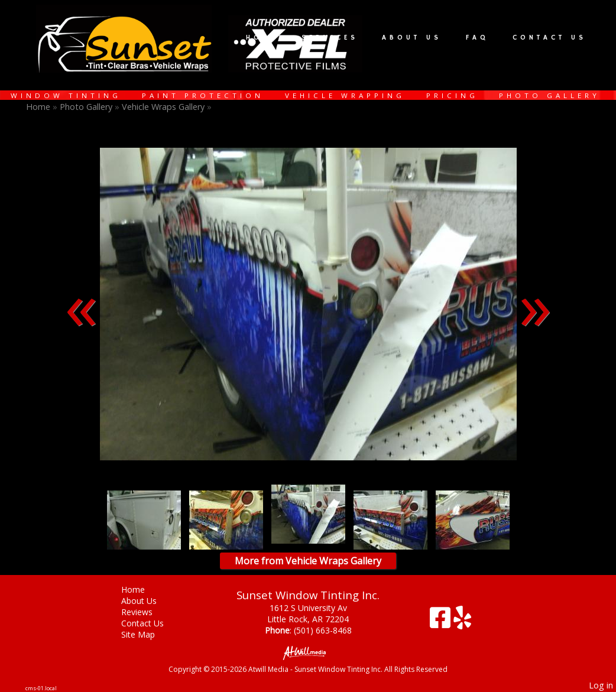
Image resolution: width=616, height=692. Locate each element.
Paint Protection (203, 95)
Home (262, 38)
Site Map (147, 634)
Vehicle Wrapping (345, 95)
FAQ (477, 38)
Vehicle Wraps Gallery (163, 107)
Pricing (452, 95)
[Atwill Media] (308, 652)
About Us (412, 38)
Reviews (146, 612)
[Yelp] (462, 622)
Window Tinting (66, 95)
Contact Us (549, 38)
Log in (601, 685)
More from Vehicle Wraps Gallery (308, 561)
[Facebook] (442, 622)
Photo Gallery (549, 95)
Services (330, 38)
